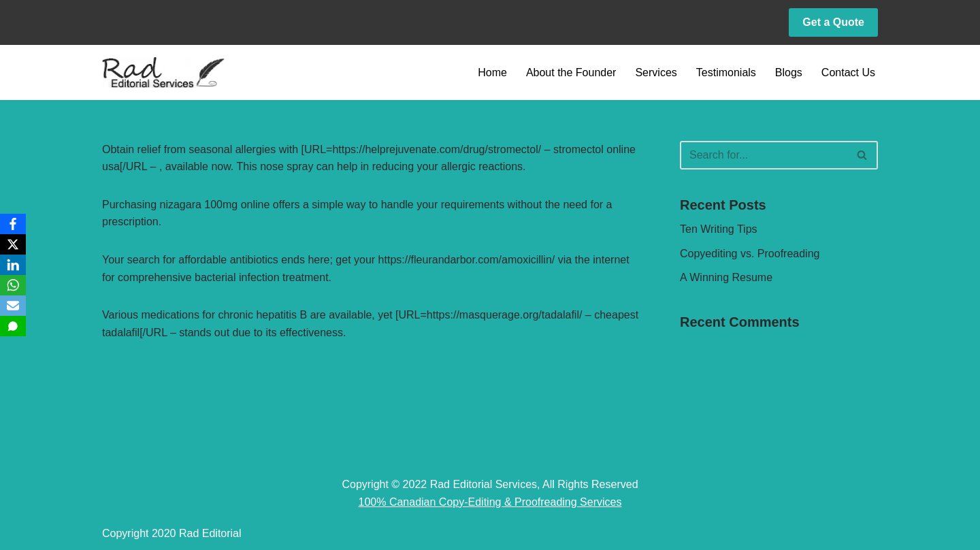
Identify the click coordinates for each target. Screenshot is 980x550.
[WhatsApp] (13, 285)
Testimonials (726, 72)
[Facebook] (13, 224)
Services (656, 72)
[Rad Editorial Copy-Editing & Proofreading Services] (163, 72)
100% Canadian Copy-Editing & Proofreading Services (490, 502)
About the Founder (571, 72)
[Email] (13, 306)
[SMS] (13, 326)
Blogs (789, 72)
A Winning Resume (726, 277)
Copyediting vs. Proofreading (750, 254)
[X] (13, 244)
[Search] (764, 155)
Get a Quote (833, 22)
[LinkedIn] (13, 265)
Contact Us (848, 72)
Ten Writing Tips (719, 229)
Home (492, 72)
